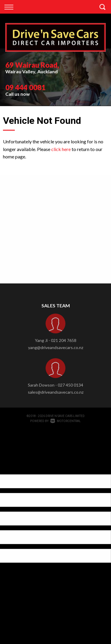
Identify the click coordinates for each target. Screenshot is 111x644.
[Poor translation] (15, 469)
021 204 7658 (64, 340)
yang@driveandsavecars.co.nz (56, 347)
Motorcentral (66, 421)
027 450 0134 (70, 385)
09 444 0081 (25, 87)
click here (61, 149)
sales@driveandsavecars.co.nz (56, 392)
